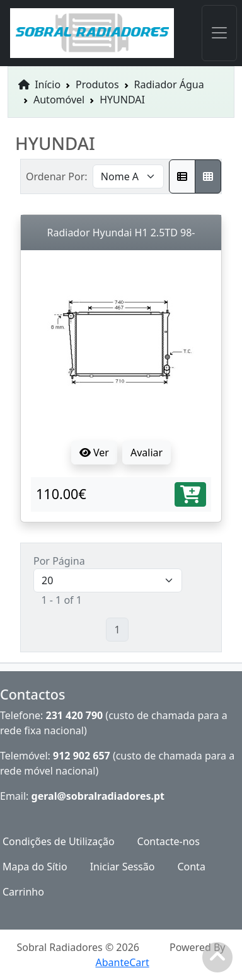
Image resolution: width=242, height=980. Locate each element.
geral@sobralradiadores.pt (98, 796)
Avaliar (147, 453)
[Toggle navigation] (219, 33)
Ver (94, 453)
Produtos (97, 84)
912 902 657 (82, 756)
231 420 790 (75, 715)
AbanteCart (122, 962)
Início (39, 84)
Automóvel (59, 100)
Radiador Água (169, 84)
